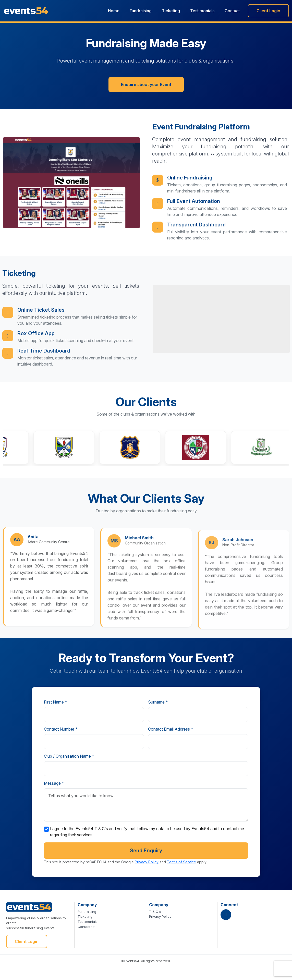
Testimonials (202, 11)
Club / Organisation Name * (69, 756)
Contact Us (87, 927)
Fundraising (141, 11)
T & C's (155, 912)
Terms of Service (181, 862)
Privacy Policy (147, 862)
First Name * (56, 702)
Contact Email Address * (171, 729)
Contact (232, 11)
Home (114, 11)
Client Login (268, 11)
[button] (74, 447)
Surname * (158, 702)
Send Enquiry (146, 851)
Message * (54, 783)
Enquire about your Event (146, 87)
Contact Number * (61, 729)
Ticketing (171, 11)
